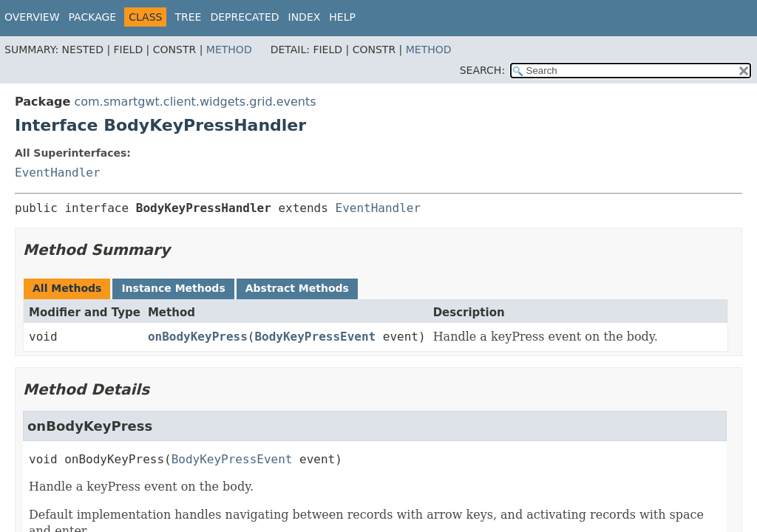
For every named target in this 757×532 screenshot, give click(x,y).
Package (93, 17)
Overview (32, 17)
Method (229, 50)
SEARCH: (482, 70)
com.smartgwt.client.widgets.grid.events (195, 102)
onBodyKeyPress (198, 337)
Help (342, 17)
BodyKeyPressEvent (315, 337)
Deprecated (244, 17)
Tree (188, 17)
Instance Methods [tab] (173, 288)
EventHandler (58, 173)
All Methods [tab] (67, 288)
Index (305, 17)
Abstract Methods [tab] (297, 288)
